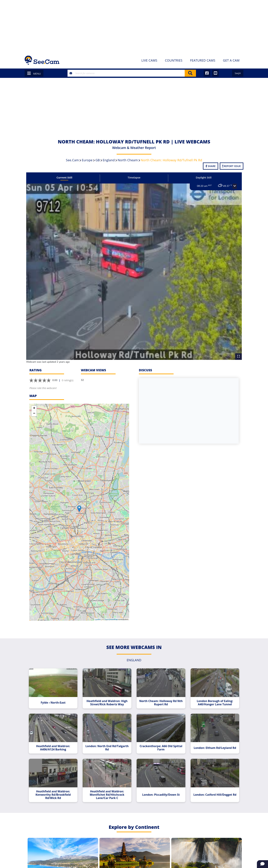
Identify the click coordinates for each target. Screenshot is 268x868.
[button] (231, 186)
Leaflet (98, 612)
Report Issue (232, 166)
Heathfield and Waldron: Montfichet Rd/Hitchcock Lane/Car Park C (108, 784)
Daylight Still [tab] (201, 177)
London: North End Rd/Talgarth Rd (108, 738)
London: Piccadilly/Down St (160, 784)
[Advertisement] (134, 26)
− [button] (34, 407)
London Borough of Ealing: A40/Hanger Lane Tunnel (212, 695)
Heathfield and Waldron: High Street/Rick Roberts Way (108, 695)
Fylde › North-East (56, 694)
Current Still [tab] (67, 177)
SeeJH (238, 73)
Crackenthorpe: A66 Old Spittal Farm (160, 738)
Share (211, 166)
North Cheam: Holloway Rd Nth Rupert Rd (160, 695)
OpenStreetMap (111, 612)
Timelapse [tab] (134, 177)
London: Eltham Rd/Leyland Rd (212, 738)
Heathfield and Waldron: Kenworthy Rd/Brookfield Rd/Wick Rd (56, 784)
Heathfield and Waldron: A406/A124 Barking (56, 738)
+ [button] (34, 401)
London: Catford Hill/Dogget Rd (212, 784)
